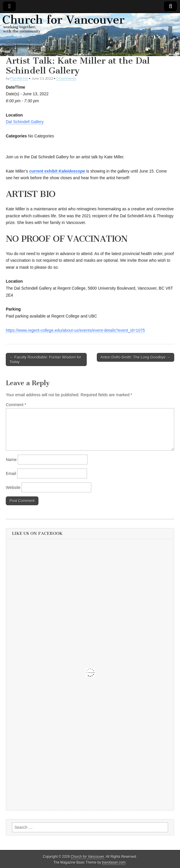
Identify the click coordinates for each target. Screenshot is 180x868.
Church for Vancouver (88, 857)
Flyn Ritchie (19, 78)
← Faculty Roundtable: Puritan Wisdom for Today (45, 359)
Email (11, 474)
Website (13, 487)
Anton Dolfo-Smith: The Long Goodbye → (136, 357)
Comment (16, 405)
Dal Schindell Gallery (25, 122)
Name (11, 460)
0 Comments (66, 78)
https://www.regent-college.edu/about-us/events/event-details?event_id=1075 (75, 330)
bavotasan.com (114, 862)
